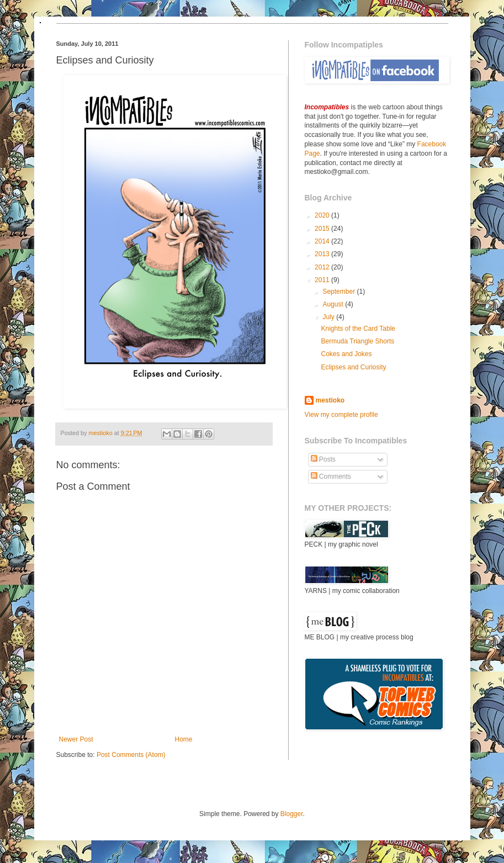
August (334, 304)
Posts (323, 459)
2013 (323, 254)
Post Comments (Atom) (131, 755)
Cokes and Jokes (346, 354)
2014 (323, 241)
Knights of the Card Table (358, 329)
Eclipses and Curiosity (353, 367)
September (339, 292)
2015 (323, 229)
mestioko (102, 433)
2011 (323, 280)
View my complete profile (341, 415)
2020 (323, 215)
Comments (331, 476)
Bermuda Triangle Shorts (357, 341)
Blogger (292, 814)
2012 (323, 267)
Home (184, 739)
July (329, 317)
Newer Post (76, 739)
